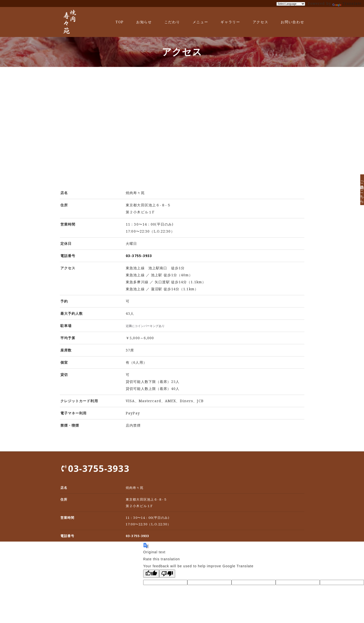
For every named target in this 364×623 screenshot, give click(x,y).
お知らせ (144, 22)
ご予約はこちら (357, 193)
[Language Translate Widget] (291, 4)
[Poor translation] (167, 574)
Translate (347, 3)
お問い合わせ (292, 22)
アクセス (261, 22)
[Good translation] (151, 574)
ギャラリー (230, 22)
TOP (120, 22)
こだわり (172, 22)
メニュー (200, 22)
